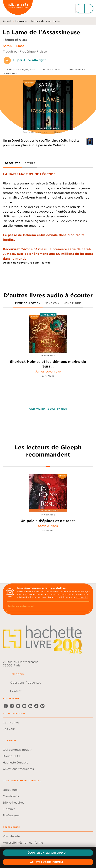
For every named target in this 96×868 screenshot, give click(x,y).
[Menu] (84, 9)
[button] (48, 853)
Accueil (7, 21)
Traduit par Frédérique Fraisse (25, 51)
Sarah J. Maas (14, 46)
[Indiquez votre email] (44, 607)
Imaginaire (21, 21)
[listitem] (6, 706)
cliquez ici (82, 597)
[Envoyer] (86, 607)
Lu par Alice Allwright (29, 60)
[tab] (13, 163)
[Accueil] (18, 8)
